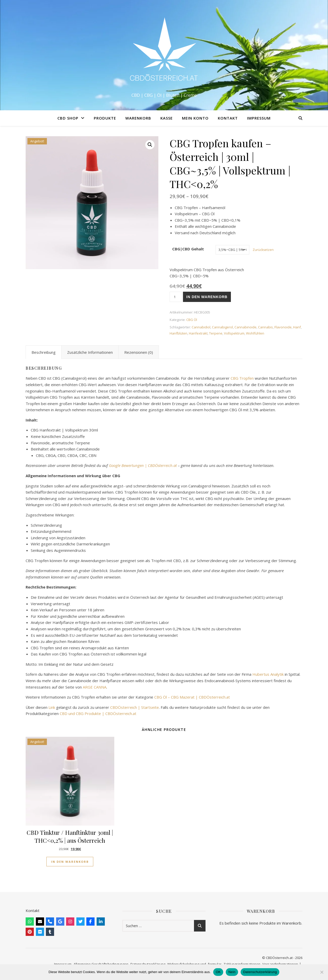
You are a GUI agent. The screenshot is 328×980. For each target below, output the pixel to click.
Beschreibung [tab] (44, 352)
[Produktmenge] (176, 297)
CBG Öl (192, 320)
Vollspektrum (234, 333)
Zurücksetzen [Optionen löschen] (263, 250)
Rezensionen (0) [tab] (139, 352)
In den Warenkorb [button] (70, 862)
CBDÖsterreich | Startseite (135, 707)
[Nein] (322, 972)
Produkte (105, 118)
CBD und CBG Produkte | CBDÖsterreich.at (98, 713)
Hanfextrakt (198, 333)
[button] (150, 145)
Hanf (297, 327)
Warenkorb (138, 118)
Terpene (216, 333)
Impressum (259, 118)
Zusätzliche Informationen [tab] (90, 352)
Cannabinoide (245, 327)
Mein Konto (195, 118)
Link (52, 707)
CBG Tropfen (242, 378)
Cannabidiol (201, 327)
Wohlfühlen (255, 333)
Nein (232, 972)
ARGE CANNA (95, 687)
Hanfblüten (178, 333)
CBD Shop (68, 118)
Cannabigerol (222, 327)
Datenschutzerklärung (260, 972)
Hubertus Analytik (268, 674)
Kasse (167, 118)
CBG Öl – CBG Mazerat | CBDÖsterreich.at (192, 697)
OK (218, 972)
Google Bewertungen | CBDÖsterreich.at (143, 465)
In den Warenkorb (207, 297)
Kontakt (228, 118)
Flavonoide (283, 327)
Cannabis (265, 327)
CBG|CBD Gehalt (188, 249)
